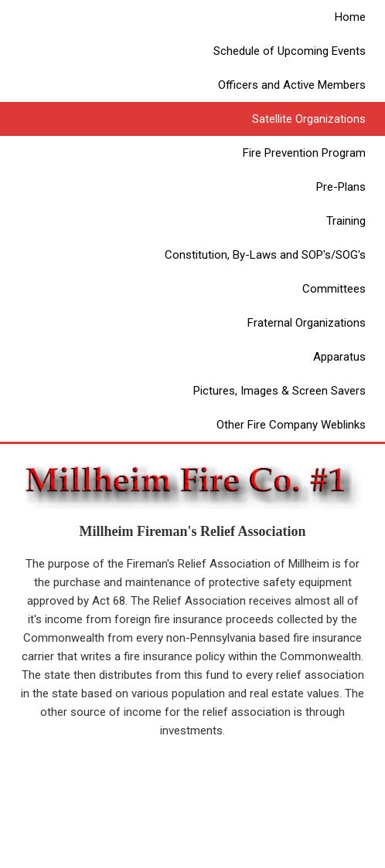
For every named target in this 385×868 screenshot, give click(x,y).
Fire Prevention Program (304, 153)
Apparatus (339, 357)
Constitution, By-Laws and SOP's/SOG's (265, 255)
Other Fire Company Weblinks (291, 425)
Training (346, 221)
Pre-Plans (341, 187)
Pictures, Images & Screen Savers (279, 391)
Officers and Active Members (292, 85)
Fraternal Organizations (307, 323)
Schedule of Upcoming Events (290, 51)
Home (350, 17)
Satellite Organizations (309, 119)
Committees (334, 289)
